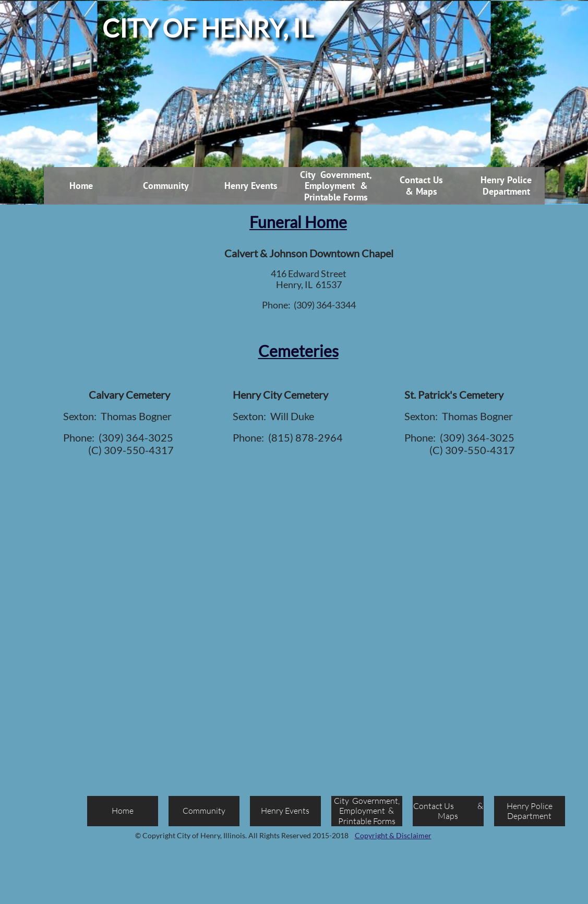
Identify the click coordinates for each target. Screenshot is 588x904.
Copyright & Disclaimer (393, 835)
